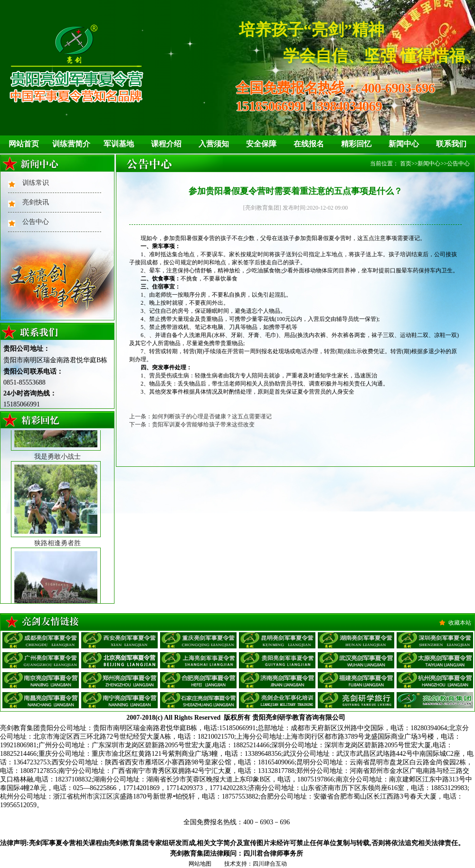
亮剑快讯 (36, 202)
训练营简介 (71, 144)
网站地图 (200, 864)
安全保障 (261, 144)
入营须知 (214, 144)
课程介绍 (166, 144)
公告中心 (36, 222)
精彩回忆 (356, 144)
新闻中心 (404, 144)
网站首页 (24, 144)
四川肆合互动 (270, 864)
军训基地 (119, 144)
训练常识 (36, 183)
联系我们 (451, 144)
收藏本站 (460, 623)
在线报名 (309, 144)
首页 (406, 164)
